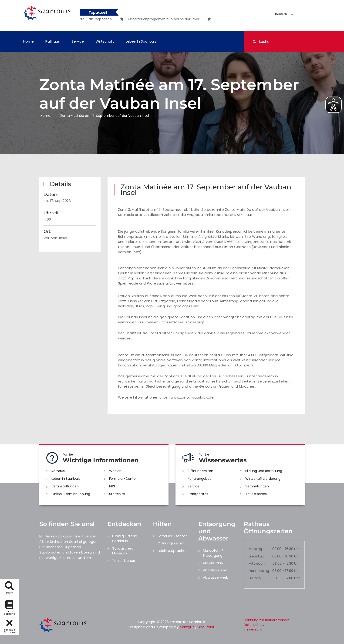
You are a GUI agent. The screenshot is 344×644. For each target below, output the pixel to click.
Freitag (255, 578)
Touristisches (256, 494)
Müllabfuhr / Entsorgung (213, 553)
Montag (255, 549)
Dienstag (256, 556)
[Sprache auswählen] (279, 14)
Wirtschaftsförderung (263, 479)
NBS (112, 486)
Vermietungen (257, 486)
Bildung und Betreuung (264, 471)
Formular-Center (123, 479)
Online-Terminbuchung (71, 494)
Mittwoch (257, 563)
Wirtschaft (105, 41)
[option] (172, 19)
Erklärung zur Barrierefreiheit (266, 620)
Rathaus (53, 41)
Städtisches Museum (123, 551)
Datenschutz (254, 625)
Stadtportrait (198, 494)
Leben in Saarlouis (141, 41)
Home (29, 41)
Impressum (253, 629)
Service (78, 41)
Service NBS (213, 563)
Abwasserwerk (215, 577)
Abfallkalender (215, 570)
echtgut (187, 627)
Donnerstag (259, 571)
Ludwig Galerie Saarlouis (125, 538)
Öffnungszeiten (200, 471)
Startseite (117, 494)
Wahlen (115, 471)
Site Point (206, 627)
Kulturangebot (199, 479)
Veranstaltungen (65, 486)
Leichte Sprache (172, 551)
